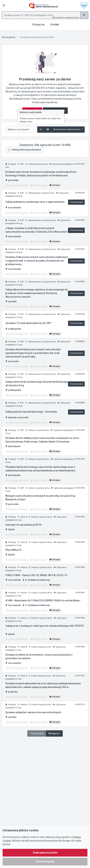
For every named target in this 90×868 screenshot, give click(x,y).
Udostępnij (55, 185)
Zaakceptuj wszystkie (45, 853)
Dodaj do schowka (39, 185)
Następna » (54, 733)
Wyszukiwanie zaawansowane (66, 18)
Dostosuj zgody (45, 862)
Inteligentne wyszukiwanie (26, 150)
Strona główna (8, 37)
